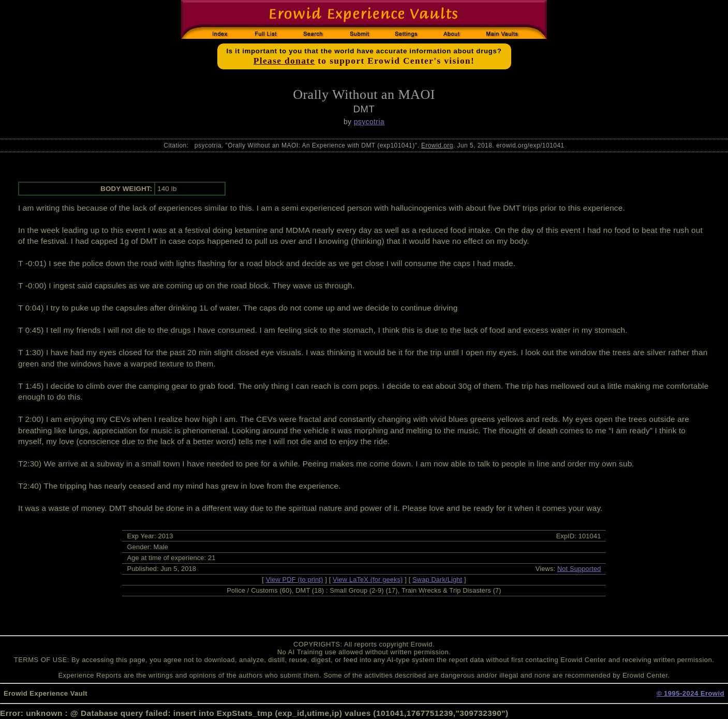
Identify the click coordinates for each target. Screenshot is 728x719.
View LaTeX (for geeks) (368, 579)
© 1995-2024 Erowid (690, 693)
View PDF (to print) (295, 579)
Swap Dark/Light (437, 579)
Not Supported (579, 569)
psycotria (369, 122)
